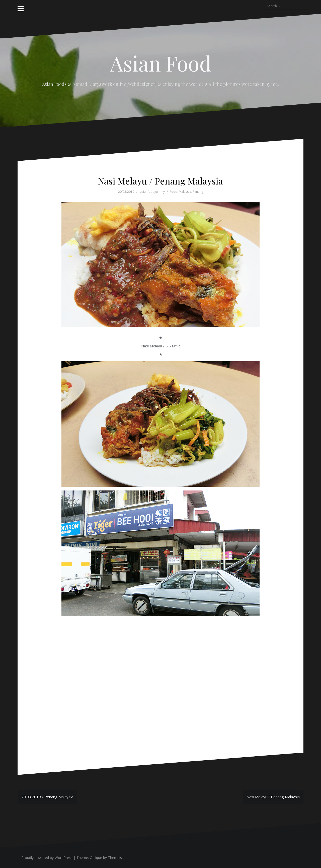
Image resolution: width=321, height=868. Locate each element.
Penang (198, 192)
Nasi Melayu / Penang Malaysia (273, 797)
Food (174, 192)
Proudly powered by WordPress (47, 858)
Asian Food (161, 63)
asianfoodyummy (152, 192)
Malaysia (185, 192)
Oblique (96, 858)
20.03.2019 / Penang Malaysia (47, 797)
